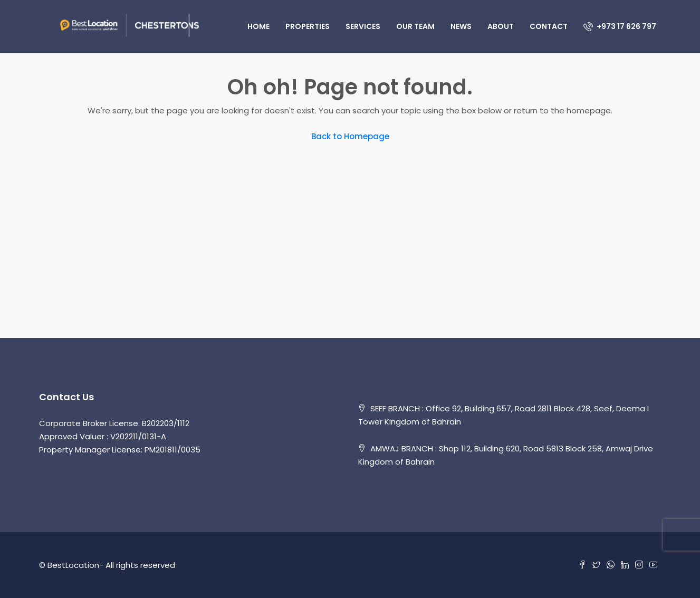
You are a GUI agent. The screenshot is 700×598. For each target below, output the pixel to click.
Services (363, 26)
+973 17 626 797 (620, 26)
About (501, 26)
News (461, 26)
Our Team (415, 26)
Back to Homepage (350, 136)
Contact (549, 26)
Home (258, 26)
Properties (308, 26)
